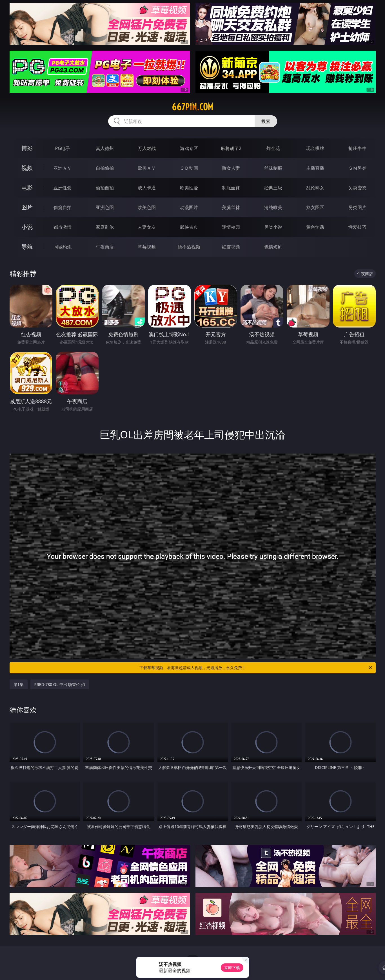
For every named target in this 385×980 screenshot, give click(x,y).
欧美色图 (147, 207)
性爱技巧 (357, 227)
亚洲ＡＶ (63, 168)
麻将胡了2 (231, 148)
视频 (27, 168)
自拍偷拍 (105, 168)
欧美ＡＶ (147, 168)
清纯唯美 (273, 207)
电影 (27, 188)
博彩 (27, 148)
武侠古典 (189, 227)
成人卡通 (147, 188)
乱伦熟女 (315, 188)
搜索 (266, 121)
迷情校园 (231, 227)
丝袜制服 (273, 168)
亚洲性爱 (63, 188)
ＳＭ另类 (357, 168)
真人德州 (105, 148)
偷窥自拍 (63, 207)
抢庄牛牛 (357, 148)
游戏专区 (189, 148)
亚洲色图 (105, 207)
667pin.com (193, 107)
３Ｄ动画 (189, 168)
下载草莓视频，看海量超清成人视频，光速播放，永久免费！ (256, 668)
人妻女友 (147, 227)
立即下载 (232, 967)
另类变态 (357, 188)
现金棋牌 (315, 148)
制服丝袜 (231, 188)
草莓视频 (147, 247)
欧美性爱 (189, 188)
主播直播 (315, 168)
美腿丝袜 (231, 207)
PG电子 (63, 148)
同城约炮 (63, 247)
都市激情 (63, 227)
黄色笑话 (315, 227)
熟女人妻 (231, 168)
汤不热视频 (189, 247)
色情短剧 (273, 247)
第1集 (19, 684)
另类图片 (357, 207)
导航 (27, 247)
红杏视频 (231, 247)
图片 (27, 207)
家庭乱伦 (105, 227)
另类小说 (273, 227)
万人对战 (147, 148)
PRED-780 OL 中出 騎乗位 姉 (60, 684)
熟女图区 (315, 207)
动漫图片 (189, 207)
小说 (27, 227)
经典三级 (273, 188)
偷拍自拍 (105, 188)
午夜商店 (105, 247)
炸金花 (273, 148)
